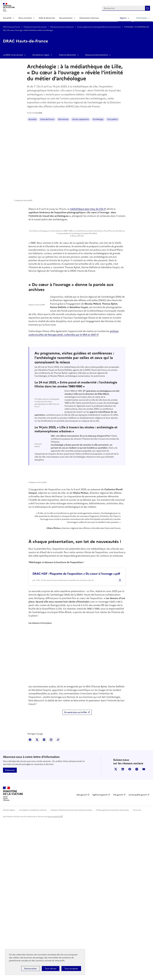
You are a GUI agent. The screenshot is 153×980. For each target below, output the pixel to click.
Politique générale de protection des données (112, 970)
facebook (130, 929)
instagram (137, 929)
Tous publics (112, 119)
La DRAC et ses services (13, 55)
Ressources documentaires (97, 55)
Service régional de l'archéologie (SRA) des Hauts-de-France (99, 27)
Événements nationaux (89, 18)
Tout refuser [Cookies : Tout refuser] (51, 969)
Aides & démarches (47, 18)
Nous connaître (25, 18)
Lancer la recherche (147, 8)
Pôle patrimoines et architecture (62, 27)
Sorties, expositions (81, 119)
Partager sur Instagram (51, 900)
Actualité (32, 119)
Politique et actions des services (35, 27)
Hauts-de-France (47, 119)
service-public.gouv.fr (138, 955)
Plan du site (137, 970)
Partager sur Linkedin (44, 900)
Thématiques (141, 18)
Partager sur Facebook (30, 900)
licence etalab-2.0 (54, 977)
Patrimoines (63, 119)
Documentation (66, 18)
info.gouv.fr (118, 955)
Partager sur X (37, 900)
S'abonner (10, 930)
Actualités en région (41, 55)
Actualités (7, 18)
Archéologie (98, 119)
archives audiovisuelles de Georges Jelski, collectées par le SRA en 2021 (100, 423)
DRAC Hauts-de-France (12, 27)
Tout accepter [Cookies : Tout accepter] (71, 969)
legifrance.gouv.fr (100, 955)
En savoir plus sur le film (76, 872)
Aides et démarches (67, 55)
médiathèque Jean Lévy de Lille (87, 209)
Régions (123, 18)
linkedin (123, 929)
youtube (144, 929)
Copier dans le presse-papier (58, 900)
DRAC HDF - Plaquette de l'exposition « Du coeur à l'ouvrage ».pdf (76, 734)
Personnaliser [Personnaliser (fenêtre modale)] (31, 969)
